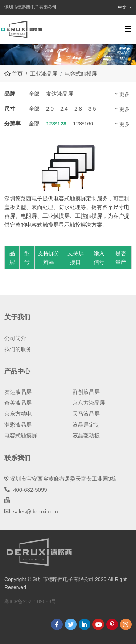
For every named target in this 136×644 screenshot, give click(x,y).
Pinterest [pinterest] (112, 624)
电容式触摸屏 (21, 435)
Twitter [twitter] (71, 624)
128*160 (83, 123)
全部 (34, 94)
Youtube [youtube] (98, 624)
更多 (124, 94)
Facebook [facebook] (57, 624)
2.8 (78, 109)
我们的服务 (18, 349)
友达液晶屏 (60, 94)
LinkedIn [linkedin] (85, 624)
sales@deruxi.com (36, 511)
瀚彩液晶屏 (18, 425)
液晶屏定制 (86, 425)
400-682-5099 (30, 490)
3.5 (92, 109)
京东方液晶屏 (89, 403)
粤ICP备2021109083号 (30, 601)
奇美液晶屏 (18, 403)
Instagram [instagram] (126, 624)
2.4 (64, 109)
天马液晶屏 (86, 414)
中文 (122, 7)
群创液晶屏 (86, 392)
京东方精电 (18, 414)
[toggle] (128, 29)
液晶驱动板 (86, 435)
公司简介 (15, 338)
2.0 (50, 109)
